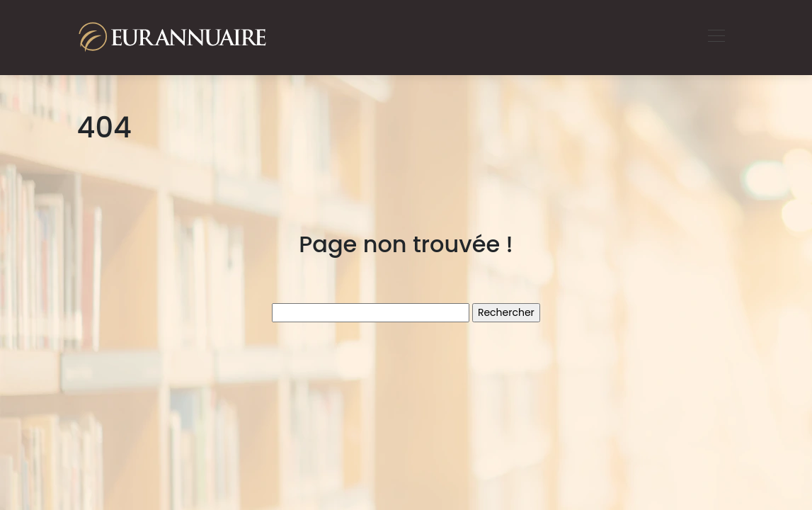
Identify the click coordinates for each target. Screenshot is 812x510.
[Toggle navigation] (716, 38)
